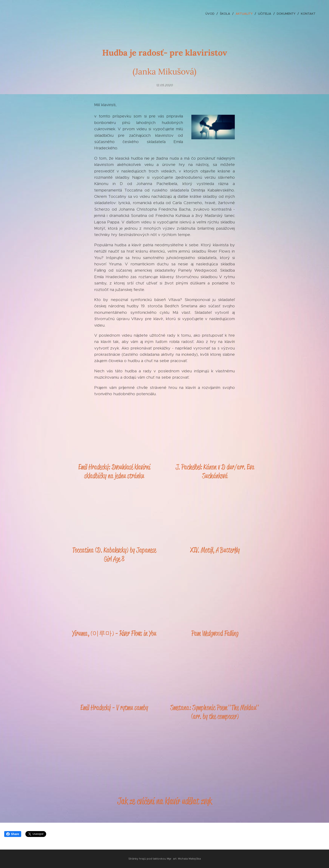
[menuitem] (211, 14)
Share (13, 834)
